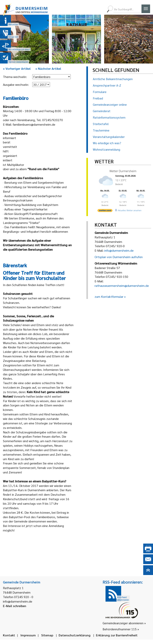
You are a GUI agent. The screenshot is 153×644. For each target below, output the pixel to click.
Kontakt (9, 635)
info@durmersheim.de (119, 250)
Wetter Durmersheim (122, 171)
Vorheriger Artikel (17, 68)
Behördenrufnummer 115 (120, 629)
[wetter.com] (105, 210)
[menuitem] (87, 9)
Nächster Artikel (48, 68)
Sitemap (47, 635)
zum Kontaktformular (109, 297)
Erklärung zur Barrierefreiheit (117, 635)
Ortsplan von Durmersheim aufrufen (119, 257)
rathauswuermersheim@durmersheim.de (122, 286)
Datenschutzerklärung (75, 635)
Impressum (28, 635)
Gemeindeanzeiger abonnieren (123, 623)
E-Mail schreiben (15, 606)
